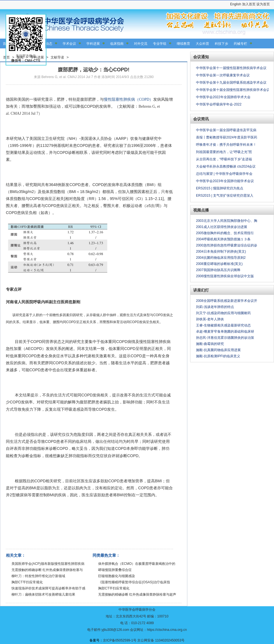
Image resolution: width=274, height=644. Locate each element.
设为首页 (263, 4)
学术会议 (69, 44)
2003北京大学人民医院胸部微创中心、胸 (227, 221)
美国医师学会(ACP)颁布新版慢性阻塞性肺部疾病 (48, 564)
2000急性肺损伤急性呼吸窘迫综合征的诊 (227, 245)
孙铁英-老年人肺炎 (210, 319)
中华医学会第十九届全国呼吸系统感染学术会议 (231, 83)
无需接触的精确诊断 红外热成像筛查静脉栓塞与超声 (137, 594)
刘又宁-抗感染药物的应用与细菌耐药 (223, 313)
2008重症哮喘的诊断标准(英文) (219, 264)
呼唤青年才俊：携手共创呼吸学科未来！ (226, 145)
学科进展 (93, 44)
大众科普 (202, 44)
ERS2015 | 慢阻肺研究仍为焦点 (220, 188)
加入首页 (249, 4)
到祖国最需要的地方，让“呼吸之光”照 (224, 152)
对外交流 (141, 44)
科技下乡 (221, 44)
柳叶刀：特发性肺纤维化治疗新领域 (38, 576)
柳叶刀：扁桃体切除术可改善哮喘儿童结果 (43, 594)
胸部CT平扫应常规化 (27, 582)
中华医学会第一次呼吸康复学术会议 (223, 75)
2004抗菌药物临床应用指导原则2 (221, 258)
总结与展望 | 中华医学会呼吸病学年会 (224, 174)
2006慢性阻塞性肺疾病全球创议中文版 (225, 276)
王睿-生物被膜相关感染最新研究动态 (223, 325)
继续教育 (183, 44)
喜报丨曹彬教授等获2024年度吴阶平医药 (227, 137)
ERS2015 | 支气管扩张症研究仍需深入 (225, 196)
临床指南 (117, 44)
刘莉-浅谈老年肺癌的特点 (215, 307)
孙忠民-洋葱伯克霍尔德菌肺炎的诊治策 (225, 338)
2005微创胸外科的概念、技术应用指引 (225, 233)
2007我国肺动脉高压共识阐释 (218, 270)
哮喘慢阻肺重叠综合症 (115, 570)
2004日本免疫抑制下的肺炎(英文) (221, 252)
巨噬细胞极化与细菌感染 (117, 576)
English (236, 4)
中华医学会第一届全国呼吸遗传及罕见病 (226, 130)
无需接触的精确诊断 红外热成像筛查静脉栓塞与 (47, 570)
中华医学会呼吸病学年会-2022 (219, 104)
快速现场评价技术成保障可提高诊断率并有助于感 (48, 588)
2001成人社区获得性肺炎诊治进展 (222, 227)
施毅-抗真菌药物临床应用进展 (218, 350)
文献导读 (57, 57)
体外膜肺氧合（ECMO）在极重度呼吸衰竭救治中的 (137, 564)
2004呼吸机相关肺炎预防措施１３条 (223, 239)
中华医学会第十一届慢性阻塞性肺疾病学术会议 (231, 68)
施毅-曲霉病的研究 (210, 344)
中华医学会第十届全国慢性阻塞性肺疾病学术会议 (233, 90)
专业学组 (160, 44)
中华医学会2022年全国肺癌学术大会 (223, 97)
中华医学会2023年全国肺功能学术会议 (225, 181)
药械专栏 (240, 44)
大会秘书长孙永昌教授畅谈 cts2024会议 (226, 166)
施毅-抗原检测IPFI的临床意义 (218, 356)
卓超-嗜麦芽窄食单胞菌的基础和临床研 (225, 332)
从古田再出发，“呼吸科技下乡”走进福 (224, 159)
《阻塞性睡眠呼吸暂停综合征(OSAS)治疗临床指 (134, 582)
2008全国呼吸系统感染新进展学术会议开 (227, 301)
